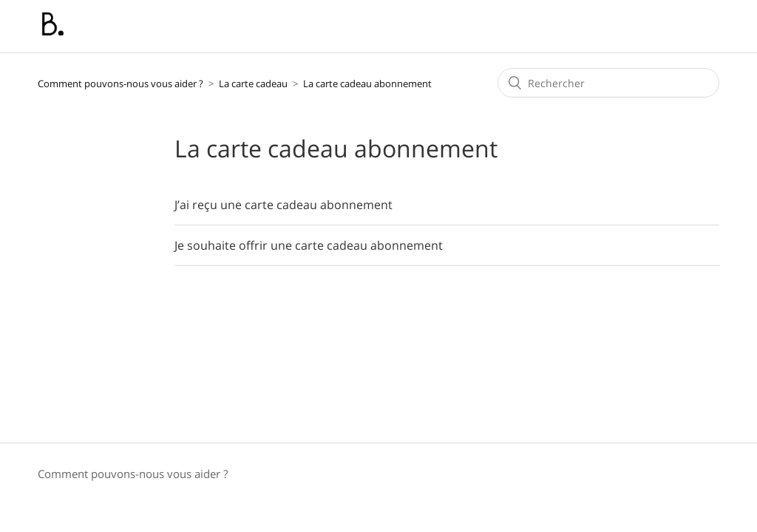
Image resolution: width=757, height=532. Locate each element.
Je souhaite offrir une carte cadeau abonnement (309, 245)
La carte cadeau (254, 83)
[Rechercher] (608, 83)
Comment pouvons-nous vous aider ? (120, 83)
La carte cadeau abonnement (367, 83)
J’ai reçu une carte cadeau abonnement (284, 205)
